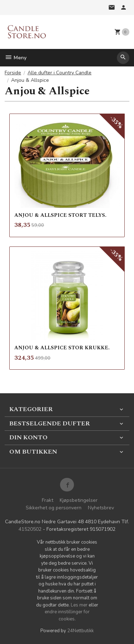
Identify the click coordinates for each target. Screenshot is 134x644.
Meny (16, 58)
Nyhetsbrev (101, 508)
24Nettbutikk (80, 631)
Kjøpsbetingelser (79, 500)
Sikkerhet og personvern (54, 508)
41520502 (30, 529)
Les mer (80, 605)
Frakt (48, 500)
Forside (13, 73)
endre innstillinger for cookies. (67, 615)
